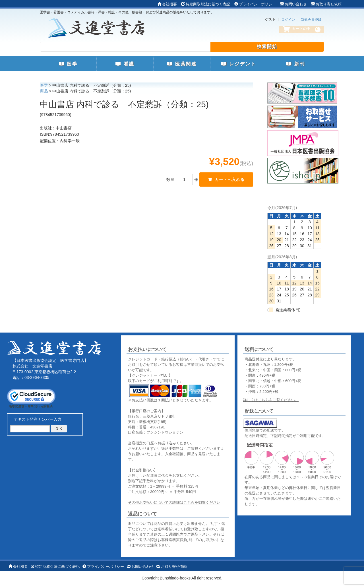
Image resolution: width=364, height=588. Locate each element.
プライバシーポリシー (255, 4)
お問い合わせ (293, 4)
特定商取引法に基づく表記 (206, 4)
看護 (125, 64)
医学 (68, 64)
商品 (44, 91)
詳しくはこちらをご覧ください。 (271, 400)
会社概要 (167, 4)
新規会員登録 (311, 20)
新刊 (295, 64)
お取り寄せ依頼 (326, 4)
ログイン (288, 20)
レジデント (239, 64)
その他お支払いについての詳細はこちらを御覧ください (174, 503)
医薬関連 (182, 64)
